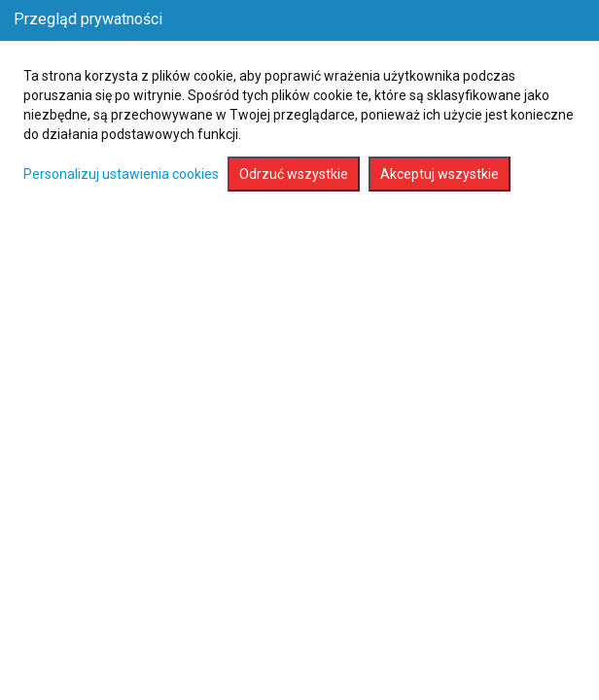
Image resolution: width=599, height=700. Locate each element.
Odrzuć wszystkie (294, 174)
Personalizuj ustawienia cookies (121, 174)
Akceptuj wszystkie (440, 174)
